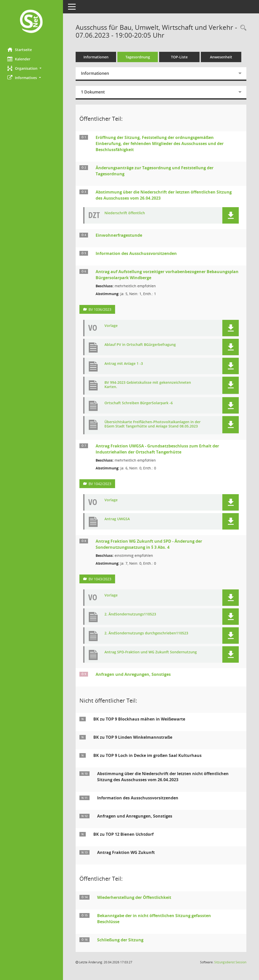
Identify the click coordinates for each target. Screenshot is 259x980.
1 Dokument (93, 92)
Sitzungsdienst (230, 962)
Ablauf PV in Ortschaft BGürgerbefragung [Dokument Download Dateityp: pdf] (140, 345)
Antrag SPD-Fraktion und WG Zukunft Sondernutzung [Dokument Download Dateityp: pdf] (151, 652)
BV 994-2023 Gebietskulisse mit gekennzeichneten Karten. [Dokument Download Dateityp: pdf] (148, 385)
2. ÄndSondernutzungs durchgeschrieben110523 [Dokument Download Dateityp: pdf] (147, 633)
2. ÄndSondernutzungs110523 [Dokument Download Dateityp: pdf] (131, 614)
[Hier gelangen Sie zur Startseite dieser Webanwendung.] (32, 22)
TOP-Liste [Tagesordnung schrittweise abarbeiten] (180, 57)
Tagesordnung (138, 57)
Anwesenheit (221, 57)
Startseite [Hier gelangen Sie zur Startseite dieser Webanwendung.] (20, 50)
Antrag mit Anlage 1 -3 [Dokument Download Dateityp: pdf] (124, 364)
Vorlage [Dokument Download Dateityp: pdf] (111, 326)
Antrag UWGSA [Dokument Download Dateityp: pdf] (117, 519)
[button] (32, 68)
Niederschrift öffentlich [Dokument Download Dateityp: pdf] (125, 213)
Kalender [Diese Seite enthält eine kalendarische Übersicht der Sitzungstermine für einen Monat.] (19, 59)
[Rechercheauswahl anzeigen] (242, 28)
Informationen (96, 57)
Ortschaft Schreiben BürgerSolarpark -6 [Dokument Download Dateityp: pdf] (139, 403)
